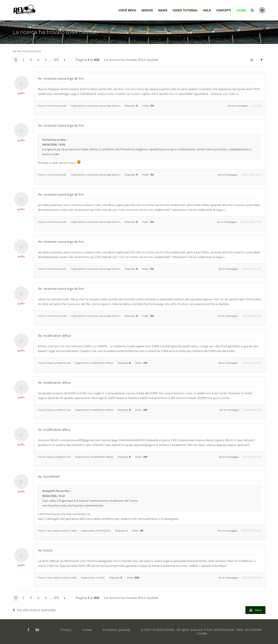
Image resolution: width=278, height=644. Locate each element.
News (163, 10)
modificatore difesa (102, 363)
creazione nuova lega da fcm (103, 106)
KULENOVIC (103, 531)
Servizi (147, 10)
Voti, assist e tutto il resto (62, 531)
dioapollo (49, 491)
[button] (65, 60)
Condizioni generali (116, 630)
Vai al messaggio (238, 106)
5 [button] (46, 60)
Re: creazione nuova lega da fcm (61, 78)
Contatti (224, 10)
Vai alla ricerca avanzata (27, 51)
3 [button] (31, 60)
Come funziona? (57, 106)
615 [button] (56, 60)
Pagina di (87, 60)
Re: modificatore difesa (54, 336)
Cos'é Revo (127, 10)
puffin (21, 93)
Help (207, 10)
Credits (202, 633)
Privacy (66, 630)
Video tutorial (185, 10)
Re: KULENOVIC (49, 477)
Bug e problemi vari (59, 363)
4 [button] (38, 60)
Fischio (47, 140)
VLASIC (100, 578)
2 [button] (23, 60)
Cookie (87, 630)
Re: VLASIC (46, 550)
